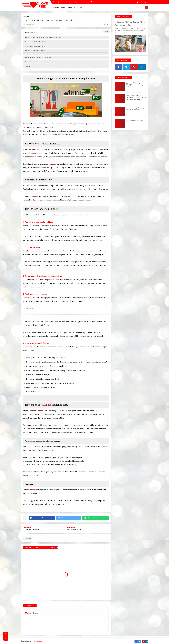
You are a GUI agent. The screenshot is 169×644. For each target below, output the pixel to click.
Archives (86, 2)
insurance (27, 16)
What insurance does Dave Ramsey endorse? (40, 62)
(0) (106, 24)
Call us (92, 2)
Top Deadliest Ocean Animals (135, 120)
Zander (47, 405)
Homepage (56, 2)
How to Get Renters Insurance (35, 51)
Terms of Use (64, 2)
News (75, 7)
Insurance (56, 7)
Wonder (63, 7)
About (80, 2)
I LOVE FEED (37, 641)
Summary (28, 66)
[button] (42, 518)
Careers (69, 7)
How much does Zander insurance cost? (38, 57)
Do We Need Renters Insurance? (36, 42)
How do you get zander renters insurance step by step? (43, 37)
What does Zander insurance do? (36, 46)
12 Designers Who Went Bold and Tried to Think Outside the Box (130, 24)
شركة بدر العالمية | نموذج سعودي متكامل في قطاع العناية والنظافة (136, 85)
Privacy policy (73, 2)
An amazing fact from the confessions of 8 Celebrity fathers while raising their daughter (136, 97)
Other (81, 7)
